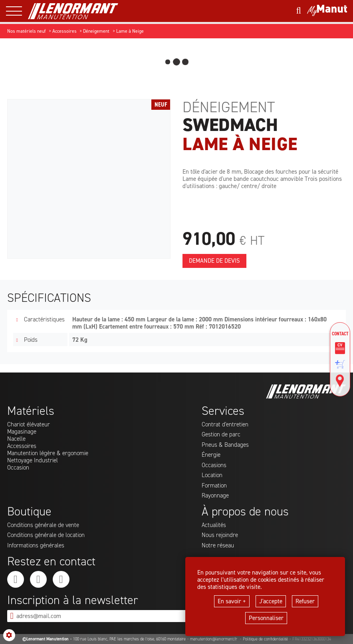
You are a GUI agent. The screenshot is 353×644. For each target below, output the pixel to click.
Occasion (18, 468)
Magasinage (22, 432)
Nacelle (16, 439)
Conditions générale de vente (43, 525)
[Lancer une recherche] (298, 11)
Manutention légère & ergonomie (48, 453)
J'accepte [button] (271, 601)
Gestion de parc (221, 434)
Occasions (214, 465)
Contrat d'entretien (225, 424)
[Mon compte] (327, 11)
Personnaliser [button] (266, 618)
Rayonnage (215, 495)
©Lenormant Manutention (46, 639)
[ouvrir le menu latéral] (17, 11)
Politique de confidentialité (265, 639)
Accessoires (22, 446)
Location (212, 475)
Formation (214, 485)
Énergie (211, 455)
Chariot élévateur (29, 424)
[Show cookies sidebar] (9, 635)
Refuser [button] (305, 601)
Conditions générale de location (46, 535)
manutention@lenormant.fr (214, 639)
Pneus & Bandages (225, 445)
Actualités (214, 525)
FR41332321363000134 (312, 639)
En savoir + (232, 601)
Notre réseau (218, 545)
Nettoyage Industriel (33, 460)
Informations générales (36, 545)
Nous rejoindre (220, 535)
